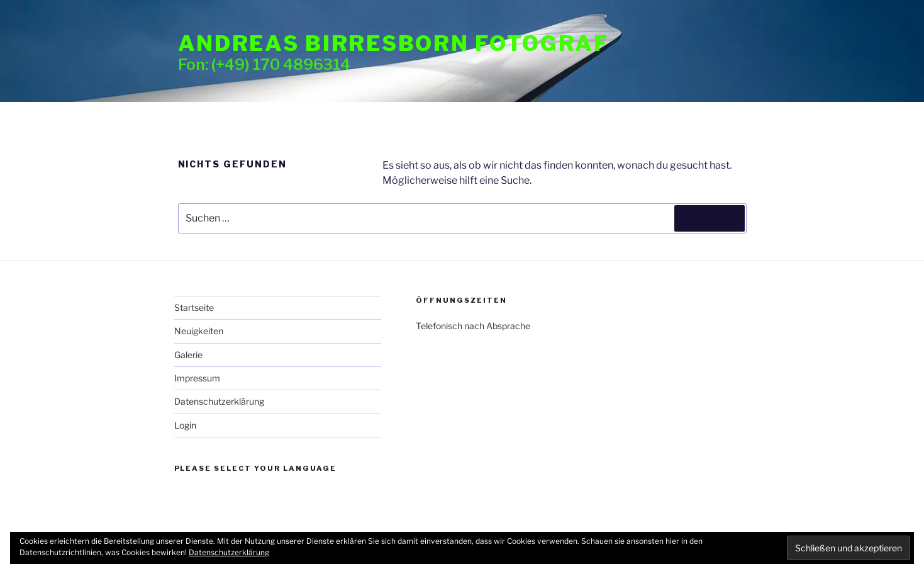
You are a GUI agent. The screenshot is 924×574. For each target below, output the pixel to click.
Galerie (188, 355)
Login (185, 425)
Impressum (197, 378)
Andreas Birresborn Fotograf (394, 43)
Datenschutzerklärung (219, 401)
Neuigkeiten (199, 331)
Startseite (194, 307)
